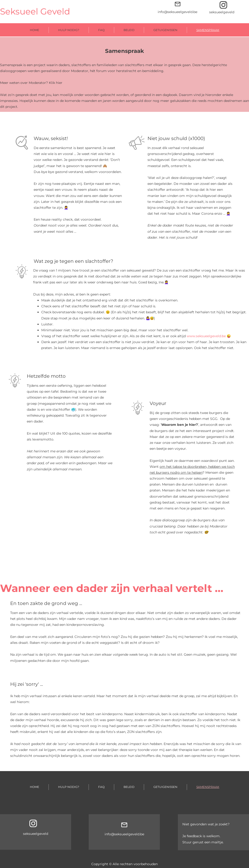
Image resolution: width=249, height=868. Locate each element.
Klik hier (56, 83)
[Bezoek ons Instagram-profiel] (223, 5)
